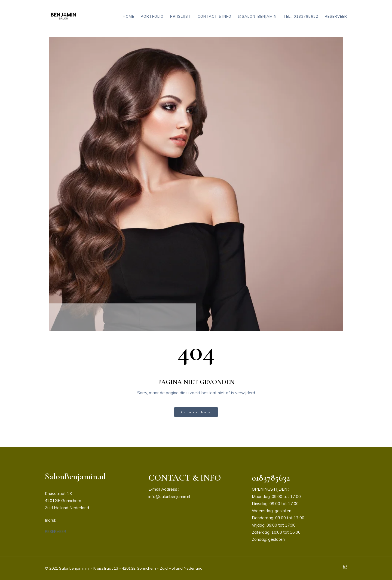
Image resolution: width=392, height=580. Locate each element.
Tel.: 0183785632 (301, 16)
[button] (56, 532)
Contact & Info (215, 16)
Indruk (50, 520)
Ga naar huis (196, 412)
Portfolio (152, 16)
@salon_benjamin (257, 16)
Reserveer (336, 16)
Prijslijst (181, 16)
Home (128, 16)
